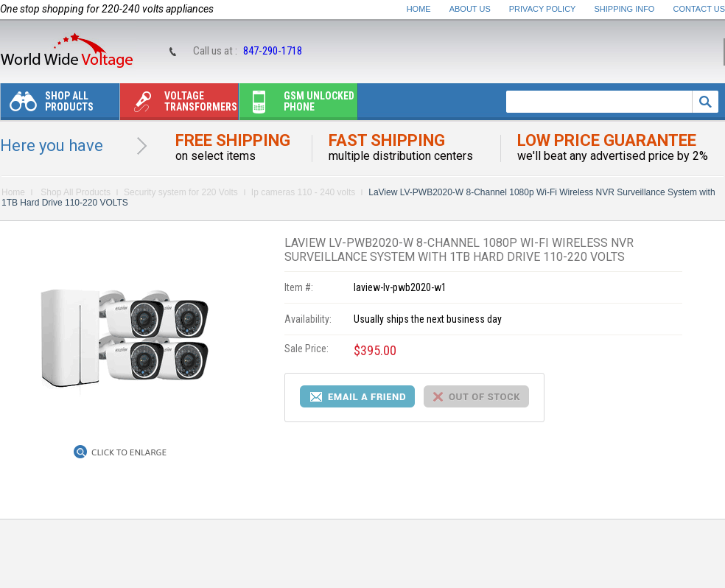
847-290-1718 (273, 51)
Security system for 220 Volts (181, 192)
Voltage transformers (179, 105)
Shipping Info (625, 9)
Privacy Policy (543, 9)
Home (419, 9)
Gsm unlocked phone (297, 105)
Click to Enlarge (129, 452)
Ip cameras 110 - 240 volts (303, 192)
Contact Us (700, 9)
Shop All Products (47, 105)
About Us (470, 9)
